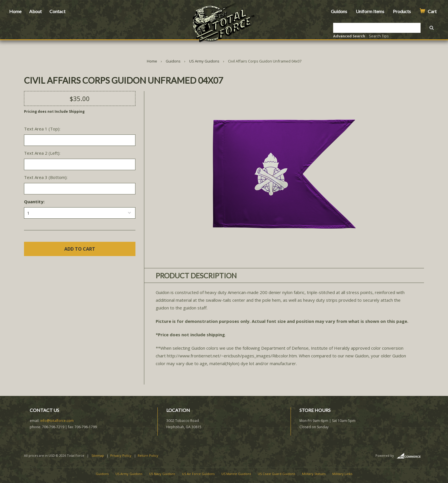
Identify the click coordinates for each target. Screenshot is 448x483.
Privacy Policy (121, 455)
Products (402, 11)
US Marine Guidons (236, 474)
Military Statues (314, 474)
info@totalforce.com (57, 421)
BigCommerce (410, 456)
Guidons (339, 11)
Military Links (342, 474)
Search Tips (379, 36)
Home (15, 11)
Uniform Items (370, 11)
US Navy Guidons (162, 474)
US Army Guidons (204, 61)
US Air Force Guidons (198, 474)
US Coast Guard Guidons (276, 474)
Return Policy (148, 455)
